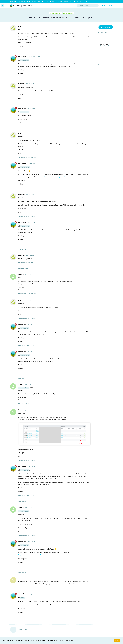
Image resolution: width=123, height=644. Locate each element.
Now (100, 65)
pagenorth (26, 167)
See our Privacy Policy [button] (68, 640)
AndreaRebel (25, 388)
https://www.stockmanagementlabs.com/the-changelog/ (37, 555)
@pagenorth (25, 60)
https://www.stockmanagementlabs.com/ (57, 177)
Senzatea (25, 328)
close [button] (117, 641)
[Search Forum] (88, 6)
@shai (22, 598)
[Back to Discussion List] (2, 6)
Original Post (103, 33)
